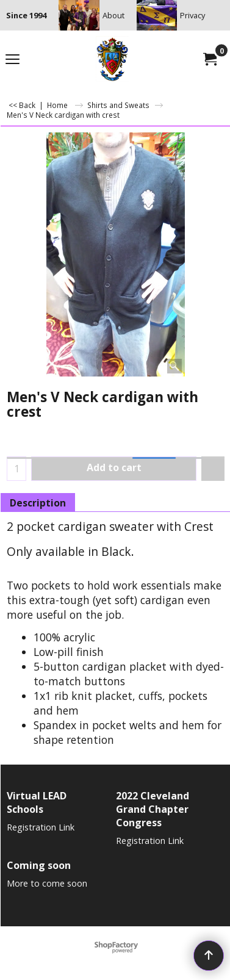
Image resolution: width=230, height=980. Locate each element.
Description (38, 503)
